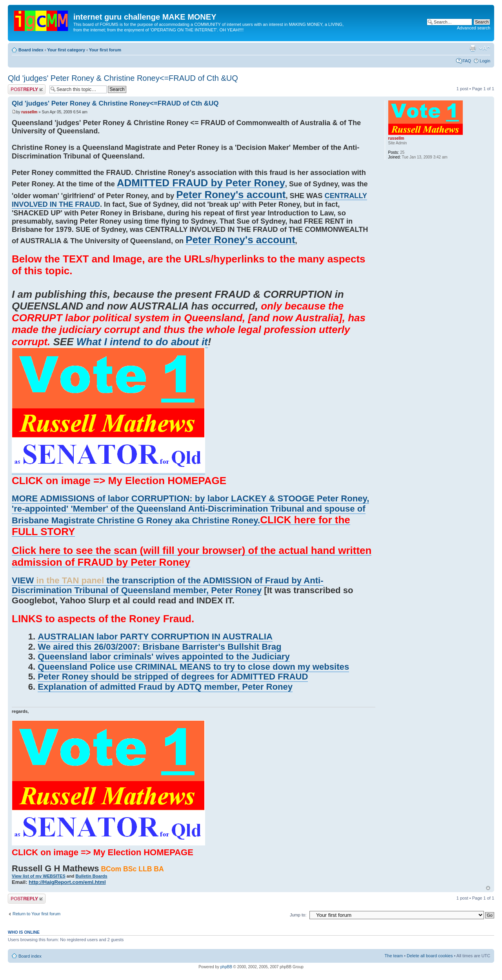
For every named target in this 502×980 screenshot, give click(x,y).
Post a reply (27, 89)
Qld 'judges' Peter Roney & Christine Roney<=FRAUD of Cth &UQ (123, 78)
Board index (31, 50)
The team (394, 956)
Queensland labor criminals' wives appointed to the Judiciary (164, 657)
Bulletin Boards (91, 876)
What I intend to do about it (142, 342)
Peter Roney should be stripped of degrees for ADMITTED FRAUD (173, 677)
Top (488, 888)
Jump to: (298, 915)
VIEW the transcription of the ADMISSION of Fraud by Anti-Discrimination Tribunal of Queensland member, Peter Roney (168, 586)
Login (485, 61)
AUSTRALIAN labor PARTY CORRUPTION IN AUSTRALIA (155, 637)
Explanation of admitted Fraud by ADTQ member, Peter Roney (165, 687)
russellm (29, 112)
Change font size (485, 48)
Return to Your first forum (36, 914)
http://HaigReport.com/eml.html (67, 882)
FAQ (467, 61)
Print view (473, 48)
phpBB (226, 967)
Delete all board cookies (430, 956)
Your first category (66, 50)
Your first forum (105, 50)
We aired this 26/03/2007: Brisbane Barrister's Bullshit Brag (159, 647)
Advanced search (474, 28)
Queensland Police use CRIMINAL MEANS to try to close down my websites (193, 667)
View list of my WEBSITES (39, 876)
